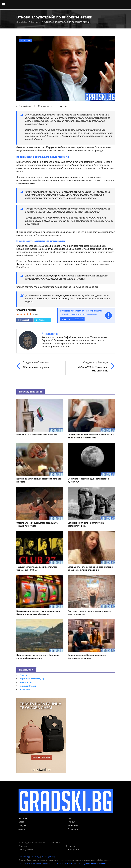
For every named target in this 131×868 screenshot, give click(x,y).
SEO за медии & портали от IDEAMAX (35, 863)
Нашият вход (26, 689)
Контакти (70, 846)
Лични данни (72, 850)
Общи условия (26, 850)
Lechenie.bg (24, 857)
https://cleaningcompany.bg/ (32, 679)
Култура (22, 825)
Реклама (23, 846)
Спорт (21, 822)
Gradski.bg (22, 22)
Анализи (22, 829)
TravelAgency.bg (48, 857)
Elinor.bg (23, 675)
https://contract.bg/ (28, 686)
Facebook (24, 320)
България (36, 22)
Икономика (73, 825)
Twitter (40, 320)
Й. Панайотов (25, 106)
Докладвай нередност (73, 319)
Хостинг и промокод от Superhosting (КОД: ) (79, 863)
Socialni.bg (35, 857)
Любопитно (73, 829)
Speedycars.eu (26, 682)
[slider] (24, 314)
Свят (70, 818)
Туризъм (72, 822)
